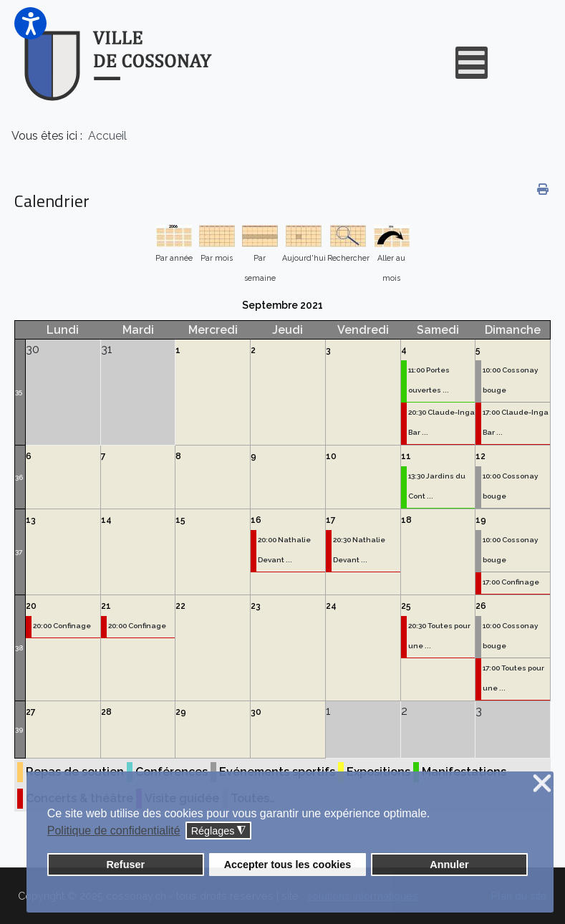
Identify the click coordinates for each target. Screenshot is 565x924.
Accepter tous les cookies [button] (288, 865)
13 (31, 520)
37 (19, 552)
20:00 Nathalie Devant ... (284, 550)
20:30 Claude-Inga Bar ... (441, 422)
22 (180, 606)
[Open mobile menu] (472, 63)
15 (180, 520)
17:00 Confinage (511, 582)
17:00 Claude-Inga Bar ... (516, 422)
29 (181, 712)
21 (106, 606)
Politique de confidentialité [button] (114, 831)
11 (406, 456)
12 (481, 456)
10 (331, 456)
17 (331, 520)
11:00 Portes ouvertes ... (429, 380)
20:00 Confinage (62, 626)
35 (19, 392)
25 (406, 606)
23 (256, 606)
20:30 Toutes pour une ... (439, 636)
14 (106, 520)
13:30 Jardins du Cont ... (437, 486)
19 (481, 520)
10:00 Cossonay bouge (510, 380)
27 (31, 712)
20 (31, 606)
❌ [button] (542, 784)
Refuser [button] (125, 865)
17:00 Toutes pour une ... (513, 678)
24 (331, 606)
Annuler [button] (449, 865)
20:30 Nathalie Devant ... (359, 550)
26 (481, 606)
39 (19, 730)
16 (256, 520)
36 (19, 477)
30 (256, 712)
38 (19, 648)
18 (406, 520)
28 (106, 712)
